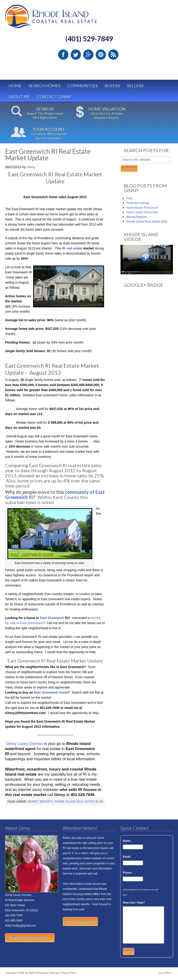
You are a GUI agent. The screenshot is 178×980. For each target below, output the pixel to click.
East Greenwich (52, 618)
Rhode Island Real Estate (61, 18)
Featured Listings (138, 203)
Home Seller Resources (142, 212)
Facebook (63, 55)
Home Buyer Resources (142, 208)
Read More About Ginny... (30, 938)
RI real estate (72, 248)
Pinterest (101, 55)
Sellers (135, 86)
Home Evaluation (80, 921)
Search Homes (44, 86)
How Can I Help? (135, 903)
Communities (83, 86)
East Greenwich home (51, 692)
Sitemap (54, 973)
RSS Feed (113, 55)
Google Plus (88, 55)
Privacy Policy (69, 973)
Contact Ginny (54, 97)
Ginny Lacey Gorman (25, 744)
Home (15, 86)
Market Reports (40, 802)
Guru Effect (165, 973)
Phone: (128, 873)
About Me (19, 97)
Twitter (76, 55)
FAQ (129, 198)
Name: (129, 841)
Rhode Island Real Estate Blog (79, 802)
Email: (129, 857)
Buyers (112, 86)
